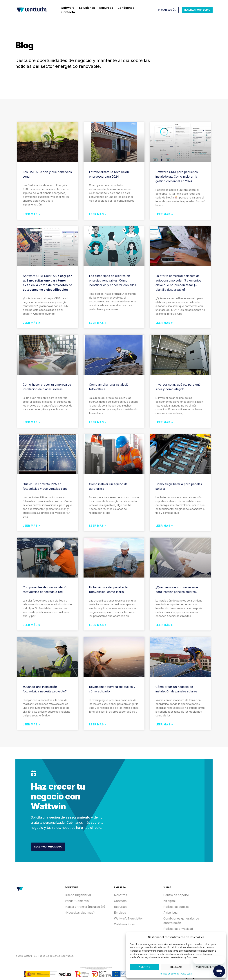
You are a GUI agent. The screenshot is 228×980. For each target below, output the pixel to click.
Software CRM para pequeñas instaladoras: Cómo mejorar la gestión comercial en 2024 (177, 176)
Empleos (120, 911)
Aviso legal (171, 911)
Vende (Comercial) (78, 900)
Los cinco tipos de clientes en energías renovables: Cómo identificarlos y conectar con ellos (113, 280)
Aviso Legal (186, 974)
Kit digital (169, 900)
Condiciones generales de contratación (181, 920)
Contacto (68, 12)
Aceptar (144, 967)
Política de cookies (169, 974)
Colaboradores (124, 923)
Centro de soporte (176, 894)
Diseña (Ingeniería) (78, 894)
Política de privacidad (178, 928)
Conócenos (126, 8)
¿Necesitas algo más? (80, 911)
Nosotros (121, 894)
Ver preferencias (208, 967)
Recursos (106, 8)
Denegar (176, 967)
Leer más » (31, 214)
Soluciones (87, 8)
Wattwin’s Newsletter (129, 917)
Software (68, 8)
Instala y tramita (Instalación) (85, 906)
